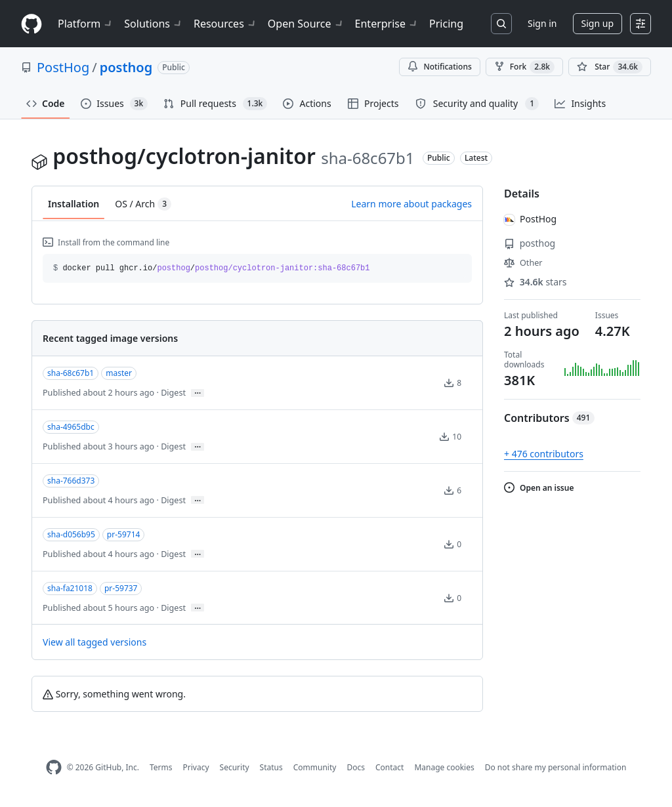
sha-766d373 (71, 481)
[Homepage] (31, 24)
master (119, 373)
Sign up (598, 23)
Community (315, 767)
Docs (356, 767)
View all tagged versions (94, 642)
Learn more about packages (411, 204)
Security (235, 767)
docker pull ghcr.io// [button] (212, 268)
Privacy (196, 767)
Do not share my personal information (556, 767)
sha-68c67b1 (71, 373)
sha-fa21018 (70, 588)
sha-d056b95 (71, 534)
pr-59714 (124, 534)
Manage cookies (444, 767)
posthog (126, 67)
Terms (161, 767)
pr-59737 (121, 588)
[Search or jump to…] (501, 24)
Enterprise (387, 24)
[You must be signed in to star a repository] (610, 67)
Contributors (549, 418)
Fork (524, 67)
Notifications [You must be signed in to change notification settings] (439, 67)
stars (535, 282)
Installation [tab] (73, 204)
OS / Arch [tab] (143, 204)
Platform (86, 24)
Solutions (154, 24)
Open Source (306, 24)
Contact (389, 767)
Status (271, 767)
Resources (225, 24)
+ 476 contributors (544, 454)
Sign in (542, 23)
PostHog (63, 67)
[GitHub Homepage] (54, 767)
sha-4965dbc (71, 427)
